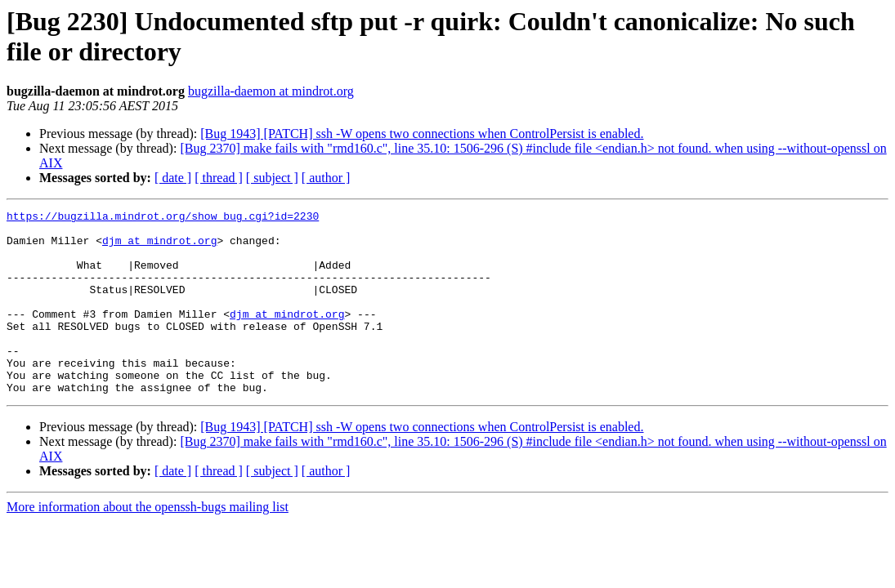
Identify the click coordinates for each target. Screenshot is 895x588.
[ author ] (326, 178)
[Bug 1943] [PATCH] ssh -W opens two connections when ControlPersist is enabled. (422, 134)
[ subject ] (272, 178)
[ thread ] (219, 178)
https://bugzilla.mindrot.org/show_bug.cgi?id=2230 (163, 218)
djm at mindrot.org (159, 247)
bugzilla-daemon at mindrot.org (271, 91)
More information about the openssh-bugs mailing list (148, 543)
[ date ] (173, 178)
